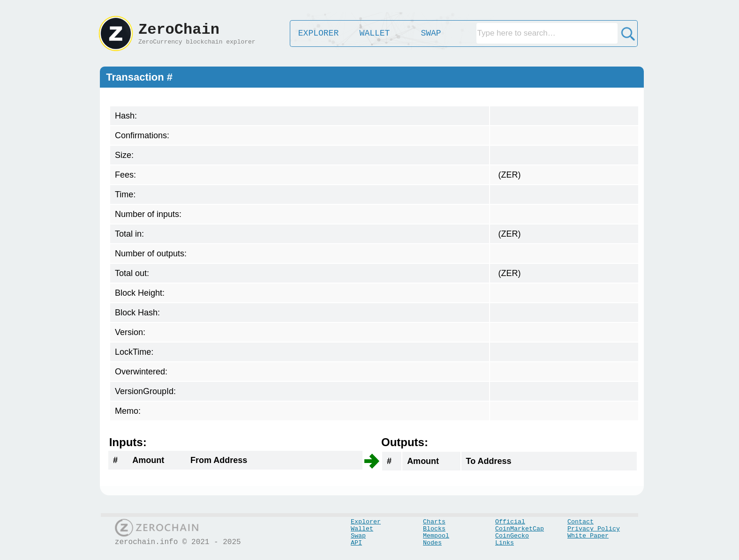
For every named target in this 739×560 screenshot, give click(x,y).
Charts (434, 522)
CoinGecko (512, 536)
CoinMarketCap (520, 529)
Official (510, 522)
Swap (358, 536)
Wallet (362, 529)
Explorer (366, 522)
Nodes (432, 543)
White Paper (588, 536)
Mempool (436, 536)
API (356, 543)
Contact (581, 522)
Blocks (434, 529)
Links (505, 543)
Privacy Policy (594, 529)
